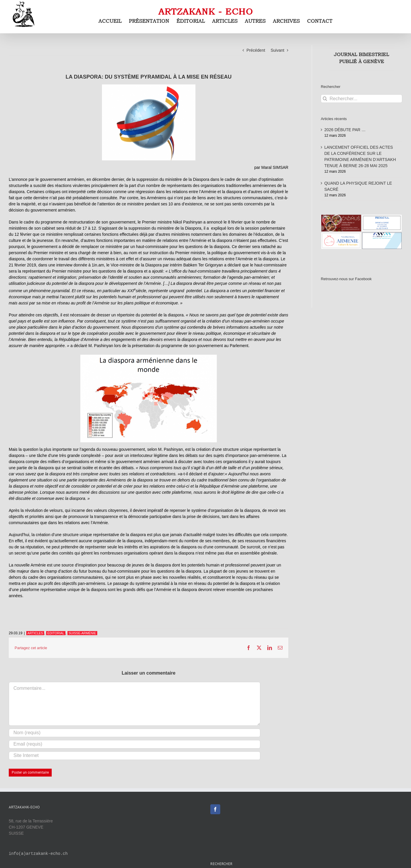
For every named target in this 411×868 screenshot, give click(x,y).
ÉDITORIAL (56, 633)
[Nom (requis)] (135, 733)
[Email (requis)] (135, 744)
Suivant (277, 50)
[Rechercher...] (361, 99)
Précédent (256, 50)
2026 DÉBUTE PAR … (345, 130)
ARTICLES (35, 633)
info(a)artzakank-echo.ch (38, 854)
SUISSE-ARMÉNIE (82, 633)
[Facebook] (215, 809)
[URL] (135, 756)
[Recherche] (325, 99)
